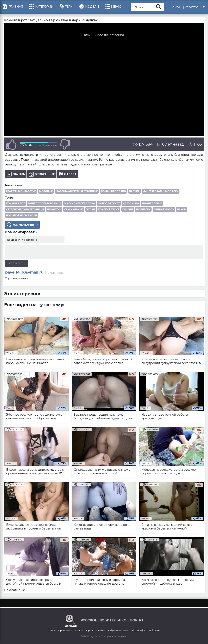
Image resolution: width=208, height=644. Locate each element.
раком (182, 209)
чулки (91, 209)
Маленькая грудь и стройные (77, 191)
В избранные (42, 174)
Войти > (176, 7)
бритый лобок (164, 209)
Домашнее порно (113, 191)
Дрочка (134, 191)
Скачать (16, 174)
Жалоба (68, 174)
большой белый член (22, 215)
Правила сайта (96, 630)
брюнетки (54, 209)
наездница (131, 203)
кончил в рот (16, 203)
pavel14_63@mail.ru (24, 272)
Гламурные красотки (21, 191)
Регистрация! (195, 7)
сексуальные (74, 209)
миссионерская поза (79, 203)
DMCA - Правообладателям (66, 630)
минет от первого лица (45, 203)
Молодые (46, 191)
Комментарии (22, 225)
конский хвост (109, 209)
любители (143, 209)
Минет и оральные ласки (161, 191)
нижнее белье (152, 203)
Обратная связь (118, 630)
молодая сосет (109, 203)
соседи (128, 209)
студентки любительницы (25, 209)
